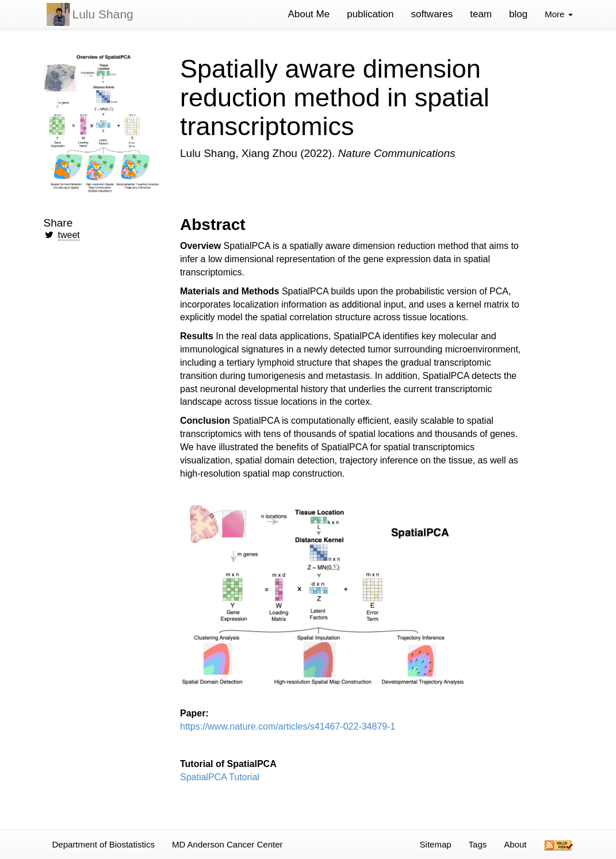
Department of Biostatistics (104, 844)
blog (518, 14)
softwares (432, 14)
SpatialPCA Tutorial (220, 777)
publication (370, 14)
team (481, 14)
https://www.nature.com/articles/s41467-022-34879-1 (288, 726)
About (515, 844)
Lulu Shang (103, 14)
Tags (478, 844)
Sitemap (436, 844)
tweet (69, 235)
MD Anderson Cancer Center (227, 844)
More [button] (558, 14)
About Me (309, 14)
